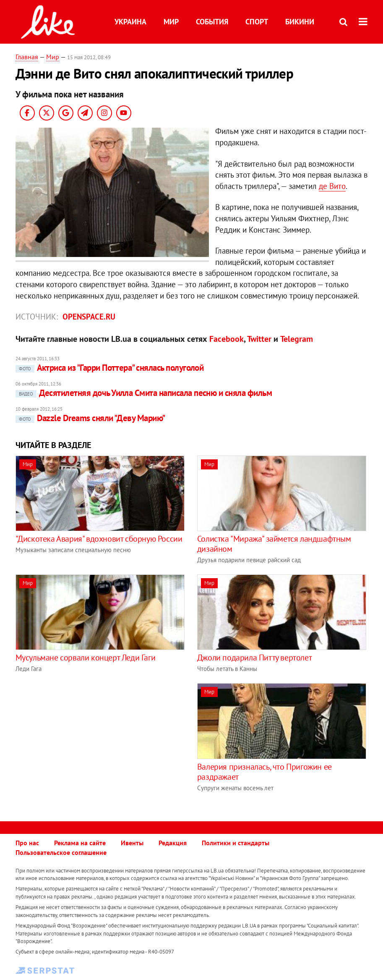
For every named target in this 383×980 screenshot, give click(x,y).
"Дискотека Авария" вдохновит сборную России (99, 539)
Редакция (173, 843)
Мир (171, 22)
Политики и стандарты (236, 843)
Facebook (227, 339)
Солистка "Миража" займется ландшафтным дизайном (274, 544)
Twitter (259, 339)
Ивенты (132, 843)
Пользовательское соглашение (61, 852)
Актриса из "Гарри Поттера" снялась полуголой (110, 368)
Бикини (300, 22)
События (212, 22)
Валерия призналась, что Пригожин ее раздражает (264, 772)
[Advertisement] (86, 742)
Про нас (27, 843)
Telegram (297, 339)
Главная (27, 57)
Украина (130, 22)
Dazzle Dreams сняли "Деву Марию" (90, 418)
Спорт (257, 22)
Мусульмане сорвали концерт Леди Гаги (86, 658)
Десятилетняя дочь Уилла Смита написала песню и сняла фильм (144, 393)
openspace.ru (89, 317)
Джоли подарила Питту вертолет (254, 658)
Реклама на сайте (80, 843)
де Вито (332, 186)
